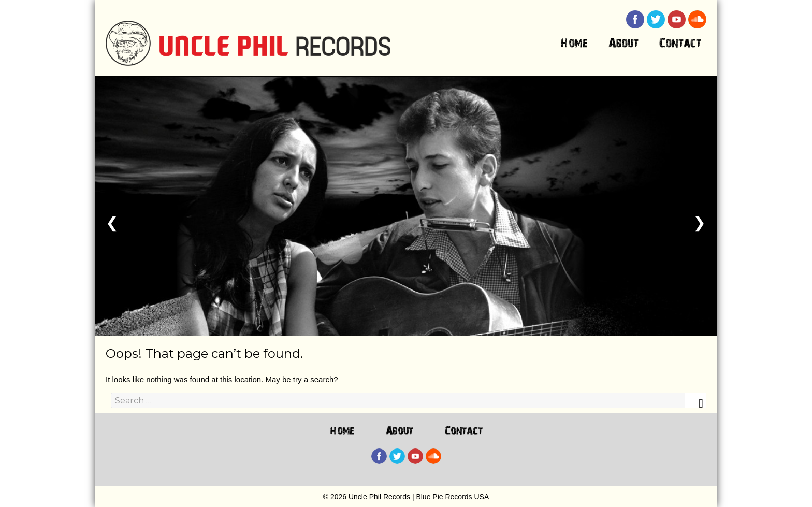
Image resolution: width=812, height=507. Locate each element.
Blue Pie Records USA (452, 497)
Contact (680, 45)
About (624, 45)
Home (574, 45)
